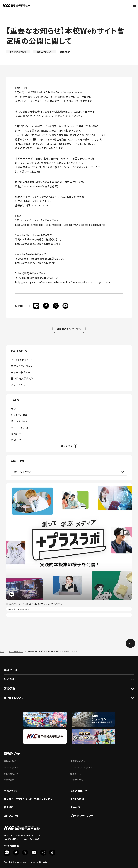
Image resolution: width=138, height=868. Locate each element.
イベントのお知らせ (21, 360)
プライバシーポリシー (82, 815)
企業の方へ (76, 774)
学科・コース (11, 670)
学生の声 (75, 807)
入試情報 (9, 679)
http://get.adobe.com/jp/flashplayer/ (38, 244)
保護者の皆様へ (78, 761)
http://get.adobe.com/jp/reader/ (35, 263)
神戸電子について (14, 698)
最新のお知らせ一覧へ (69, 329)
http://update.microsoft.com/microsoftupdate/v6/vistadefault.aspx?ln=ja (60, 225)
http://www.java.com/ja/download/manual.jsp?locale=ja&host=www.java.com (63, 282)
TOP (2, 651)
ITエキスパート (19, 421)
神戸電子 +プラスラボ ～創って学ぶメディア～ (28, 799)
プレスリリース (19, 385)
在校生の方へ (77, 780)
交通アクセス (11, 791)
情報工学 (16, 440)
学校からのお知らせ (22, 366)
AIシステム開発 (19, 415)
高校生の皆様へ (11, 761)
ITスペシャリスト (20, 427)
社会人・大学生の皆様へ (81, 767)
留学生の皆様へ (11, 767)
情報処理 (16, 434)
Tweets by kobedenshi (17, 609)
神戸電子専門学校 (16, 6)
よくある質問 (77, 799)
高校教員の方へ (11, 774)
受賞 (13, 409)
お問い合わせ (11, 815)
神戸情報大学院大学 (22, 378)
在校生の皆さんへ (21, 372)
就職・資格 (9, 688)
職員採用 (9, 807)
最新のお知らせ (16, 651)
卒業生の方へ (10, 780)
